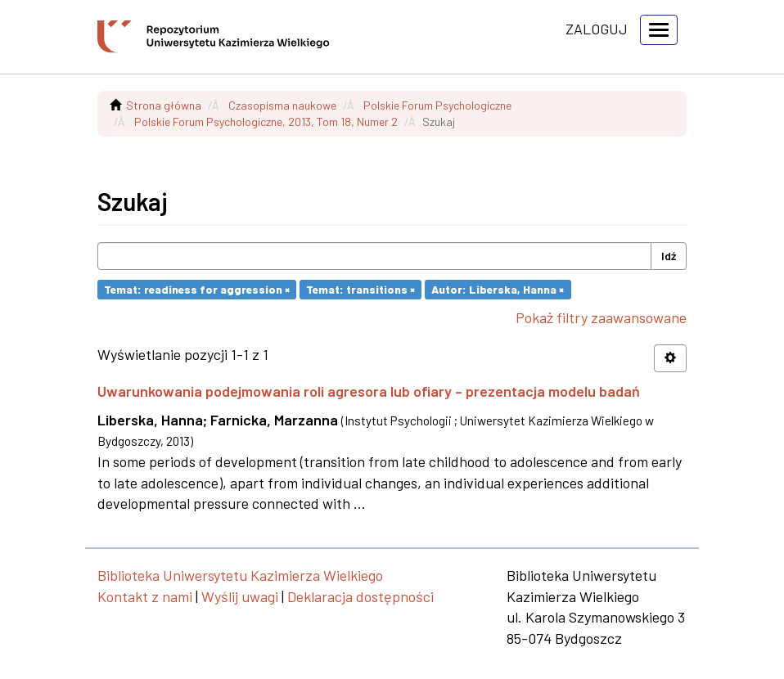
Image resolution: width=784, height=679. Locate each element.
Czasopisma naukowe (282, 105)
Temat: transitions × (360, 289)
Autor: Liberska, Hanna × (498, 289)
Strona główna (164, 105)
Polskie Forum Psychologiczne (437, 105)
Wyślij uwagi (240, 596)
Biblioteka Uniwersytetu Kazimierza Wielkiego (240, 575)
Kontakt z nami (145, 596)
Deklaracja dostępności (360, 596)
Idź (669, 256)
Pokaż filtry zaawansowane (601, 317)
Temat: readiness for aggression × (197, 289)
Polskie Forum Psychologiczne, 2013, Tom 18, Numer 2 (266, 121)
